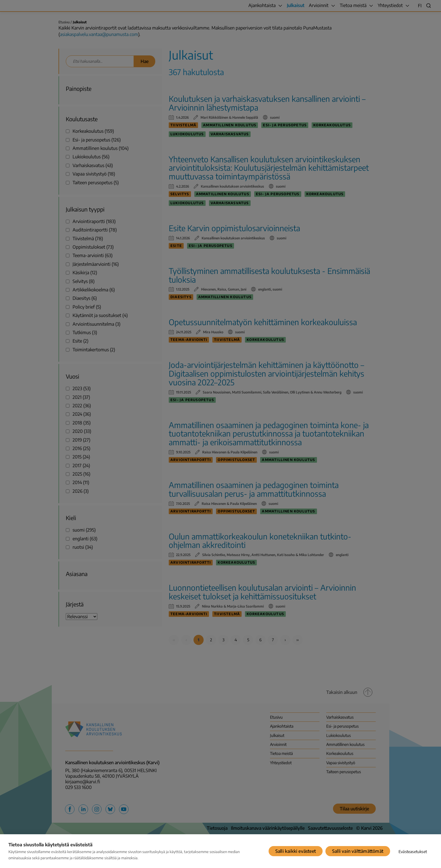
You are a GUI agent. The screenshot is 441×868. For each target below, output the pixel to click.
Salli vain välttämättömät (358, 851)
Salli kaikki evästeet (296, 851)
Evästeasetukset (413, 852)
